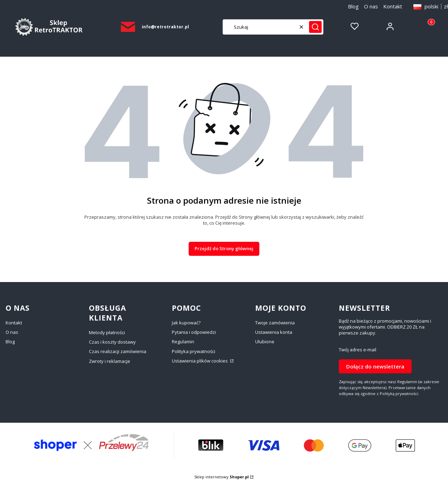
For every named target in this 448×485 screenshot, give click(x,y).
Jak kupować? (186, 323)
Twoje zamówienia (275, 323)
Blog (353, 6)
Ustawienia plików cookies (200, 361)
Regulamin (183, 342)
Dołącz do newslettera (375, 366)
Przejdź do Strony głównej (224, 248)
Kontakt (393, 6)
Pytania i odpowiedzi (194, 332)
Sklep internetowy (222, 477)
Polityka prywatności (194, 351)
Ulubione (265, 342)
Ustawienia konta (274, 332)
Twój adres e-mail (358, 350)
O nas (371, 6)
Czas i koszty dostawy (112, 342)
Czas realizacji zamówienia (118, 351)
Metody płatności (107, 332)
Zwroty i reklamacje (110, 361)
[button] (315, 27)
